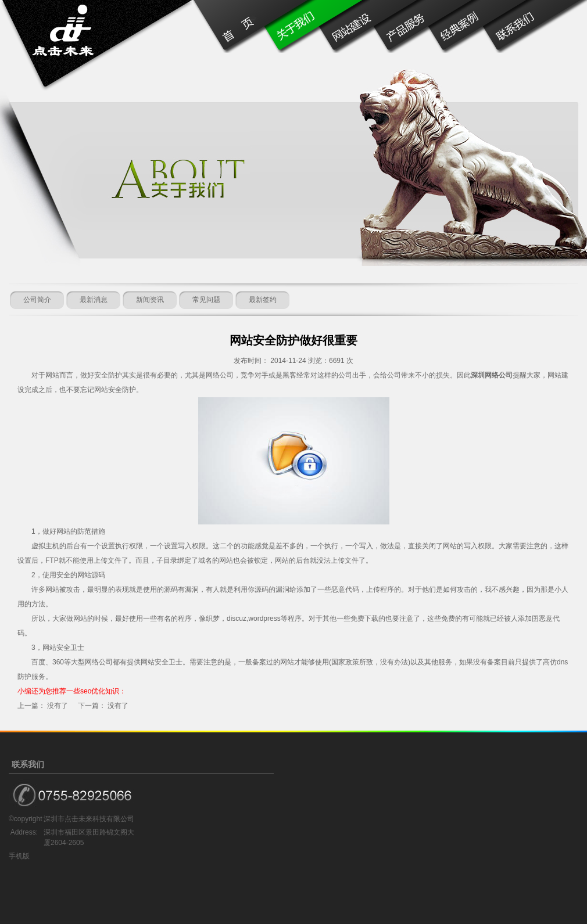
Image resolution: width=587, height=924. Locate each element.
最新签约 (263, 300)
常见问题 (206, 300)
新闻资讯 (150, 300)
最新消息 (94, 300)
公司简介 (37, 300)
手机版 (19, 856)
